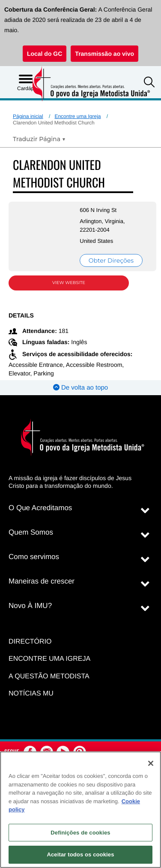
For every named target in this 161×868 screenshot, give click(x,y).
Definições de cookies (80, 833)
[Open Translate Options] (39, 139)
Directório (30, 642)
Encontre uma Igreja (78, 116)
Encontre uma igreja (49, 659)
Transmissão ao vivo (104, 54)
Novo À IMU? (30, 606)
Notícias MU (31, 694)
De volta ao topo (80, 388)
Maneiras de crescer (42, 581)
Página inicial (28, 116)
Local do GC (45, 54)
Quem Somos (31, 532)
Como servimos (34, 557)
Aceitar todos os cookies (80, 854)
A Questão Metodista (49, 676)
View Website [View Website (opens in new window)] (69, 283)
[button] (149, 83)
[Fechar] (151, 763)
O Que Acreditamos (40, 508)
